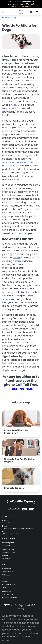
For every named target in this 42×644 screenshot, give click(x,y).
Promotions (7, 568)
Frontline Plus (7, 546)
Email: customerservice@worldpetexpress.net (17, 527)
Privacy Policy (7, 594)
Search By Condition (10, 585)
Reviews (5, 581)
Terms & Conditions (10, 598)
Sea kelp (17, 258)
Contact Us (6, 591)
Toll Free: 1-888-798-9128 (8, 522)
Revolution (6, 559)
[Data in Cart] (37, 12)
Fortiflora (15, 105)
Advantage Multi (9, 543)
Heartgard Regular (9, 552)
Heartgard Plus (8, 549)
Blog (4, 578)
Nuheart (5, 556)
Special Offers (8, 572)
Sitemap (21, 609)
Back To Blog (9, 18)
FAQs (4, 588)
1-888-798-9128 (21, 389)
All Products (7, 575)
